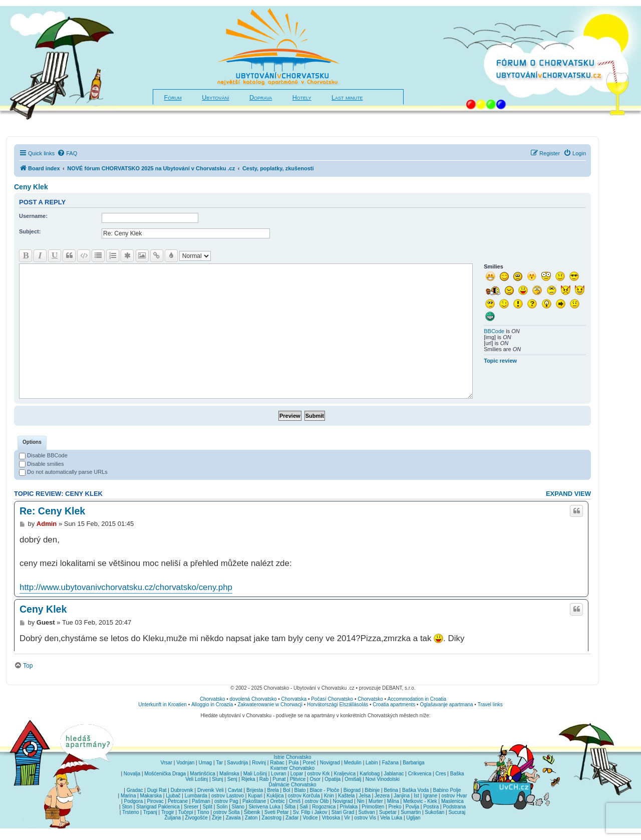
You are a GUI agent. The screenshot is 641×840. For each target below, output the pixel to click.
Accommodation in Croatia (417, 699)
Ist (416, 796)
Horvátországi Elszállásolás (338, 705)
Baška (457, 774)
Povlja (412, 807)
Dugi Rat (157, 790)
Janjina (402, 796)
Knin (329, 796)
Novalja (132, 774)
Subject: (30, 231)
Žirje (217, 818)
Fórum (173, 98)
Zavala (233, 818)
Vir (347, 818)
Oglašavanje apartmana (446, 705)
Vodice (310, 818)
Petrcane (178, 801)
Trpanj (150, 812)
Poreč (309, 763)
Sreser (191, 807)
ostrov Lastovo (228, 796)
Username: (33, 216)
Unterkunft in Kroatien (163, 705)
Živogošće (196, 818)
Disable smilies (41, 464)
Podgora (133, 801)
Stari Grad (343, 812)
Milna (393, 801)
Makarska (151, 796)
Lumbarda (196, 796)
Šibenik (252, 812)
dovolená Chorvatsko (253, 699)
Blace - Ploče (325, 790)
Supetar (388, 812)
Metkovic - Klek (420, 801)
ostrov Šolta (227, 812)
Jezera (382, 796)
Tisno (203, 812)
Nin (361, 801)
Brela (273, 790)
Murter (376, 801)
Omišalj (353, 779)
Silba (290, 807)
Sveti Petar (277, 812)
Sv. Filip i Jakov (310, 812)
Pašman (201, 801)
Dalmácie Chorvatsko (292, 785)
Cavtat (235, 790)
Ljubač (173, 796)
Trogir (168, 812)
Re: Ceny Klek (52, 511)
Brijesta (255, 790)
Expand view (568, 494)
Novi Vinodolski (383, 779)
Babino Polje (447, 790)
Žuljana (173, 818)
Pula (293, 763)
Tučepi (186, 812)
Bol (286, 790)
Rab (264, 779)
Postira (431, 807)
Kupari (255, 796)
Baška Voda (415, 790)
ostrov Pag (226, 801)
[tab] (32, 443)
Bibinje (372, 790)
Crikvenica (420, 774)
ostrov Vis (365, 818)
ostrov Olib (316, 801)
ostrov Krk (319, 774)
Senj (232, 779)
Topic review (500, 361)
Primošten (373, 807)
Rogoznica (324, 807)
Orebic (277, 801)
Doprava (261, 98)
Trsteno (131, 812)
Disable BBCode (43, 455)
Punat (279, 779)
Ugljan (413, 818)
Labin (372, 763)
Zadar (292, 818)
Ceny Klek (31, 187)
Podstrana (454, 807)
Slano (238, 807)
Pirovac (155, 801)
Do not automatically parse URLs (63, 472)
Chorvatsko (213, 699)
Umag (205, 763)
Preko (395, 807)
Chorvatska (294, 699)
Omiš (295, 801)
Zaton (251, 818)
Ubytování (215, 98)
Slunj (217, 779)
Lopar (297, 774)
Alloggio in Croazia (212, 705)
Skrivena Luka (264, 807)
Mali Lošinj (255, 774)
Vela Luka (391, 818)
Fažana (390, 763)
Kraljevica (345, 774)
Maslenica (452, 801)
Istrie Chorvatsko (292, 757)
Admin (47, 524)
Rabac (277, 763)
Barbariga (413, 763)
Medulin (353, 763)
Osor (315, 779)
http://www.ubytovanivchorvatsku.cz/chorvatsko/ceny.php (126, 587)
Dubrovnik (182, 790)
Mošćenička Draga (165, 774)
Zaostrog (272, 818)
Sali (304, 807)
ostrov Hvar (454, 796)
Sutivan (366, 812)
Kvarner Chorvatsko (292, 768)
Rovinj (259, 763)
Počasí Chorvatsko (332, 699)
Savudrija (237, 763)
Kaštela (346, 796)
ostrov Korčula (304, 796)
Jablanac (394, 774)
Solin (222, 807)
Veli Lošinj (197, 779)
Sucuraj (457, 812)
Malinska (229, 774)
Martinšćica (203, 774)
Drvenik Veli (211, 790)
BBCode (494, 331)
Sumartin (411, 812)
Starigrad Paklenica (158, 807)
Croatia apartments (394, 705)
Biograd (352, 790)
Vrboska (331, 818)
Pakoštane (254, 801)
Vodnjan (185, 763)
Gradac (135, 790)
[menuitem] (67, 153)
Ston (127, 807)
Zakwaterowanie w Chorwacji (270, 705)
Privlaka (349, 807)
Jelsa (365, 796)
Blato (300, 790)
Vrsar (166, 763)
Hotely (302, 98)
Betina (391, 790)
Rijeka (248, 779)
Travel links (490, 705)
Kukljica (275, 796)
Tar (219, 763)
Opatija (333, 779)
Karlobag (370, 774)
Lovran (279, 774)
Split (208, 807)
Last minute (347, 98)
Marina (128, 796)
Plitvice (298, 779)
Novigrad (330, 763)
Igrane (430, 796)
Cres (440, 774)
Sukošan (434, 812)
